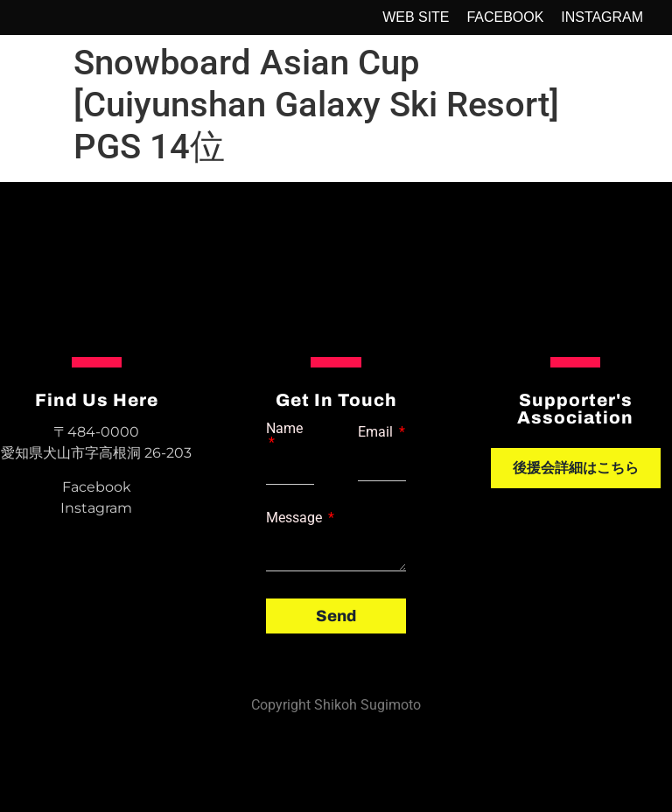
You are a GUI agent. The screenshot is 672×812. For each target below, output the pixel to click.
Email (377, 432)
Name (284, 429)
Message (296, 518)
